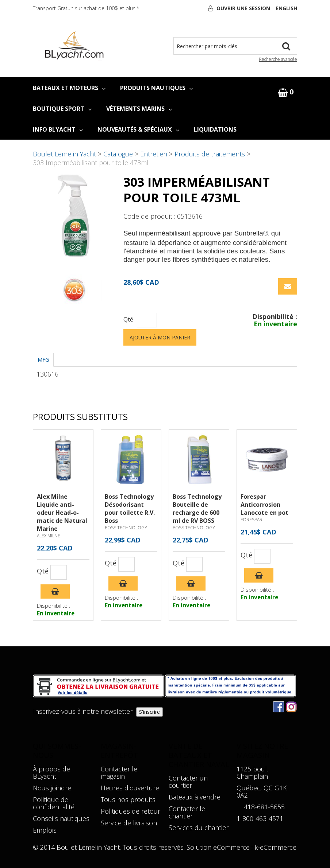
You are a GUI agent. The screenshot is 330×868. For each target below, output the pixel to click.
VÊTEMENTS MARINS (139, 109)
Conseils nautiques (61, 818)
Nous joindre (52, 788)
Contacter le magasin (119, 772)
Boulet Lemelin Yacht (64, 154)
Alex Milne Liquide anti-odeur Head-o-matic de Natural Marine (62, 513)
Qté (128, 320)
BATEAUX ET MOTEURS (69, 88)
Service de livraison (129, 823)
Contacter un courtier (188, 782)
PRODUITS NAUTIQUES (156, 88)
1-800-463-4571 (260, 818)
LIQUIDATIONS (215, 129)
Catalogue (118, 154)
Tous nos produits (128, 799)
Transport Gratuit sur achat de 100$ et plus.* (86, 8)
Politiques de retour (131, 811)
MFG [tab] (43, 360)
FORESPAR (252, 520)
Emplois (45, 830)
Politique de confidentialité (54, 803)
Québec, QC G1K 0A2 (262, 791)
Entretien (154, 154)
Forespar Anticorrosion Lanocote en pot (264, 505)
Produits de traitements (210, 154)
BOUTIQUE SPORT (62, 109)
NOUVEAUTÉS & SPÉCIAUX (138, 129)
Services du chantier (199, 828)
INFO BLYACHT (58, 129)
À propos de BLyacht (51, 772)
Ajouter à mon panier (160, 337)
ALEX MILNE (49, 536)
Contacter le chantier (187, 812)
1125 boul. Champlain (252, 772)
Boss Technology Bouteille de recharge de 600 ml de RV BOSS (197, 509)
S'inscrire (149, 712)
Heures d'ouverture (130, 788)
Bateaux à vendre (195, 797)
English (286, 8)
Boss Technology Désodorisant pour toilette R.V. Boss (130, 509)
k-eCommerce (275, 847)
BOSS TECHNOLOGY (126, 528)
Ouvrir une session (243, 8)
